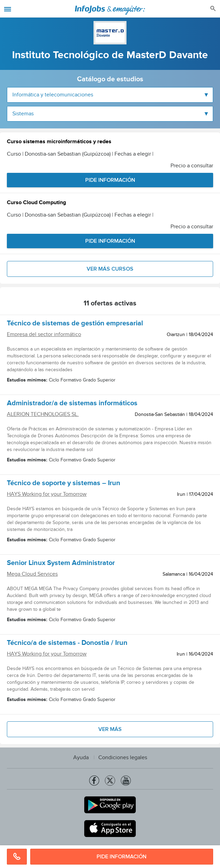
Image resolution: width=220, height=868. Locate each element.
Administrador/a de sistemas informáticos (72, 404)
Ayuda (81, 758)
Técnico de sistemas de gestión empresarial (75, 324)
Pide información (122, 857)
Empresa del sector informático (44, 334)
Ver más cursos (110, 269)
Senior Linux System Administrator (61, 564)
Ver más (110, 729)
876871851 (17, 857)
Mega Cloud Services (32, 574)
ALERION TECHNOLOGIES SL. (43, 414)
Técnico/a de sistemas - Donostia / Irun (67, 644)
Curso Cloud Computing (36, 203)
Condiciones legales (123, 758)
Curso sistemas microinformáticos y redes (59, 142)
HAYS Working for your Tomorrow (47, 494)
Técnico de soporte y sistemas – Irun (64, 484)
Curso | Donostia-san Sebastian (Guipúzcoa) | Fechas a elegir (80, 154)
